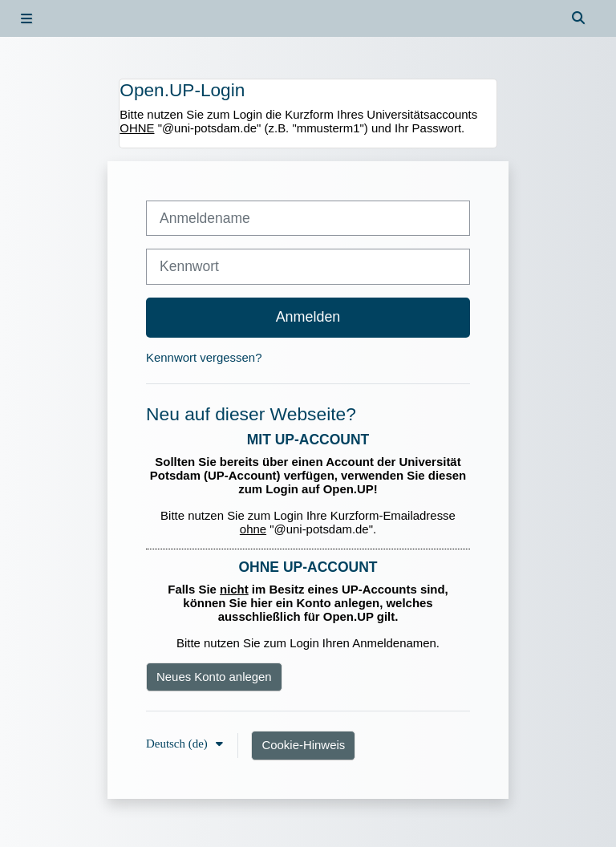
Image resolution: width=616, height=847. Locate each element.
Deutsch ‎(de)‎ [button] (178, 744)
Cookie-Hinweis (303, 745)
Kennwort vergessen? (204, 357)
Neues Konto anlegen (214, 677)
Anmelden (308, 317)
